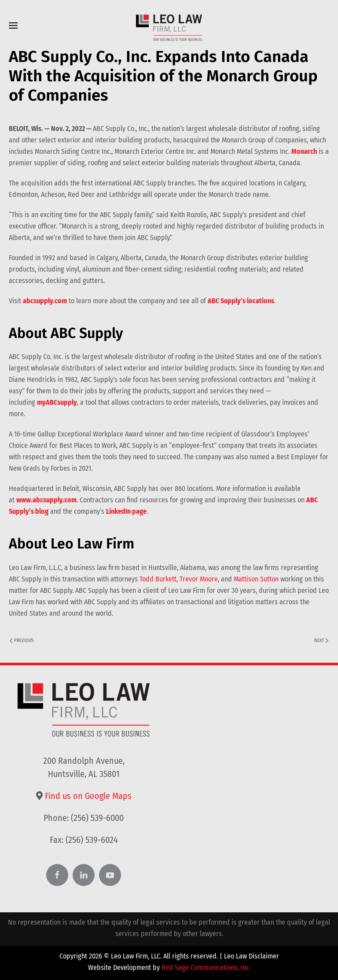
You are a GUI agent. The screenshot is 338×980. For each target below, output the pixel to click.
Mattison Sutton (256, 579)
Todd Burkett (158, 579)
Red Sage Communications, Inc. (206, 967)
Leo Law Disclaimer (252, 956)
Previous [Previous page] (22, 641)
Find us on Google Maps (88, 796)
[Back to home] (169, 28)
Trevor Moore (199, 579)
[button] (13, 25)
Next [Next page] (321, 641)
